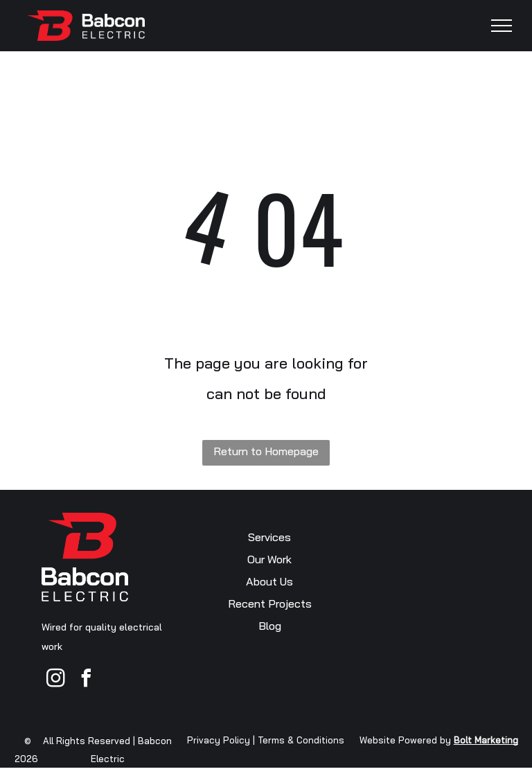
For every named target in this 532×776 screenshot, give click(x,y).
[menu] (502, 26)
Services (269, 537)
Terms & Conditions (301, 740)
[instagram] (55, 680)
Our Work (269, 559)
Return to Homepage (266, 451)
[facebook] (86, 680)
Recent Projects (270, 603)
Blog (270, 626)
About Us (269, 581)
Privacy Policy (219, 740)
